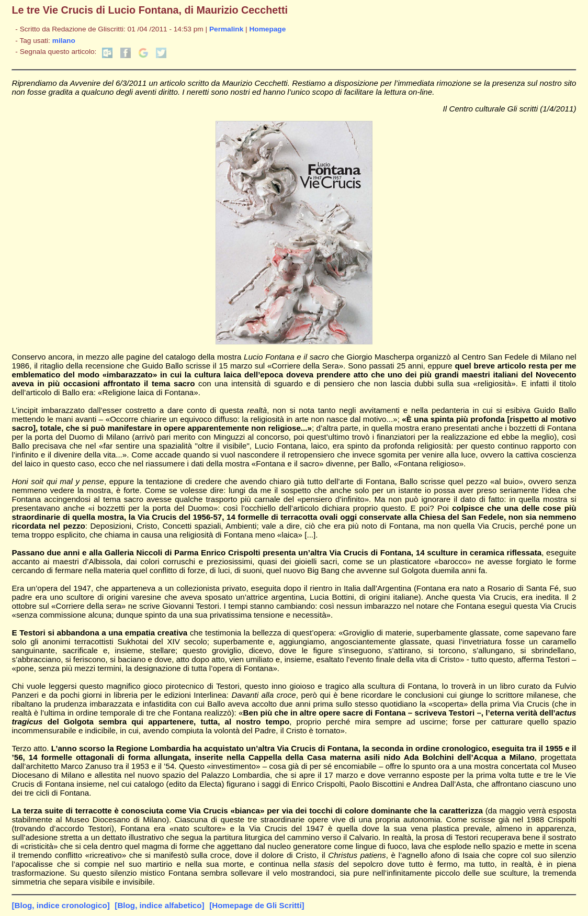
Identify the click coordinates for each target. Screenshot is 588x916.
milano (64, 41)
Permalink (226, 29)
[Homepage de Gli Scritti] (257, 905)
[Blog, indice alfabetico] (159, 905)
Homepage (267, 29)
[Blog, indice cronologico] (60, 905)
